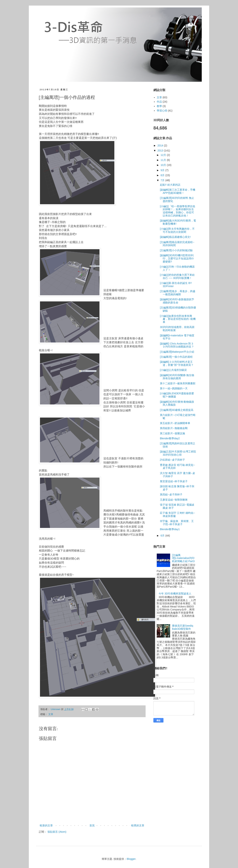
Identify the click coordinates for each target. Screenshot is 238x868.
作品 (159, 102)
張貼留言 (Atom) (57, 832)
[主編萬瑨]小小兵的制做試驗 (176, 250)
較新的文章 (46, 825)
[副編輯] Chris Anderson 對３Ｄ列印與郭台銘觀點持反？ (177, 345)
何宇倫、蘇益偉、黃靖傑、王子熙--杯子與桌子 (177, 523)
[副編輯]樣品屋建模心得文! (175, 237)
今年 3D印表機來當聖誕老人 (175, 594)
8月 (163, 175)
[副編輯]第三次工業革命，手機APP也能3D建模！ (178, 191)
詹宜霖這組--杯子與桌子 (174, 481)
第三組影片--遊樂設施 (172, 433)
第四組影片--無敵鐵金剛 (174, 428)
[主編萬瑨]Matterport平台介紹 (177, 352)
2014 (161, 146)
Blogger (131, 859)
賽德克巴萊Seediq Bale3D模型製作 (183, 627)
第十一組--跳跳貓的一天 (174, 388)
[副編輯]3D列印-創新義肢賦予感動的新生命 (177, 301)
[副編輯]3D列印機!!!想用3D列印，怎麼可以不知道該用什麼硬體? (177, 258)
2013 (161, 151)
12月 (164, 155)
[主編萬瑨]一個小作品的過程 (176, 357)
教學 (159, 106)
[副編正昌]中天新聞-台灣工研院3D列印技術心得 (178, 453)
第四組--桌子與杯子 (171, 494)
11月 (164, 160)
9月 (163, 170)
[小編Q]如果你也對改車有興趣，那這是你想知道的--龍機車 (178, 319)
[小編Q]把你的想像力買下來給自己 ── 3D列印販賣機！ (177, 276)
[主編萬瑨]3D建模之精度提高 (177, 410)
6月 (163, 536)
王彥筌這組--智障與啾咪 (174, 500)
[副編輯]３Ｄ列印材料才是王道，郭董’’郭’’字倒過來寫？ (177, 363)
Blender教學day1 (170, 529)
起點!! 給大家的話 (170, 185)
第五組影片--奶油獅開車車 (175, 423)
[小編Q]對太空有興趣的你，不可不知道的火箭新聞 (177, 230)
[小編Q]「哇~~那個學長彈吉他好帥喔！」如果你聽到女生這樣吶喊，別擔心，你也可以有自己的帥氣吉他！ (177, 211)
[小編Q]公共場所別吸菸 (173, 370)
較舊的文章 (138, 825)
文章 (51, 714)
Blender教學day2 (170, 438)
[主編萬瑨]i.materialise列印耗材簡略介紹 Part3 (183, 558)
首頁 (92, 825)
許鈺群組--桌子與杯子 (172, 460)
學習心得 (162, 111)
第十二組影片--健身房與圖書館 (178, 383)
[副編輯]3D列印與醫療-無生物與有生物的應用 (177, 377)
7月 (163, 180)
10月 (164, 165)
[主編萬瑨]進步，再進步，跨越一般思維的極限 (178, 293)
